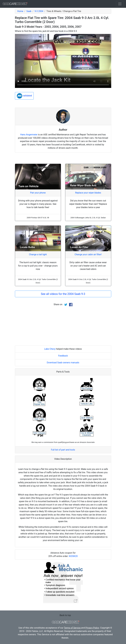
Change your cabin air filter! (88, 254)
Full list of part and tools (63, 450)
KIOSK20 (73, 556)
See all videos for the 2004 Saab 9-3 (63, 294)
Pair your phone (38, 193)
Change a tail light (38, 254)
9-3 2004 (39, 11)
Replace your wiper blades (88, 193)
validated (24, 96)
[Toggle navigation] (120, 4)
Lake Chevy (50, 349)
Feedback (63, 356)
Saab (29, 11)
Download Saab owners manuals (63, 363)
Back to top (65, 615)
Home (20, 11)
